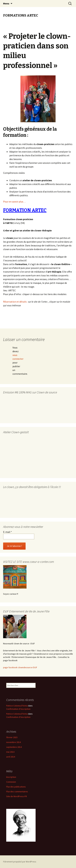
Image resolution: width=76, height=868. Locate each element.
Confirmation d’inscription (18, 709)
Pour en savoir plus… (14, 202)
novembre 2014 (13, 742)
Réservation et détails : (15, 302)
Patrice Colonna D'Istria (17, 706)
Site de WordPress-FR (17, 796)
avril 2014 (11, 757)
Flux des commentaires (17, 792)
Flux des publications (16, 787)
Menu (6, 3)
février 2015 (12, 737)
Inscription (11, 777)
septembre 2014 (14, 747)
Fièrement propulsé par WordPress (20, 862)
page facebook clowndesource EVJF (20, 667)
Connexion (11, 782)
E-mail (7, 532)
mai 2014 (10, 752)
